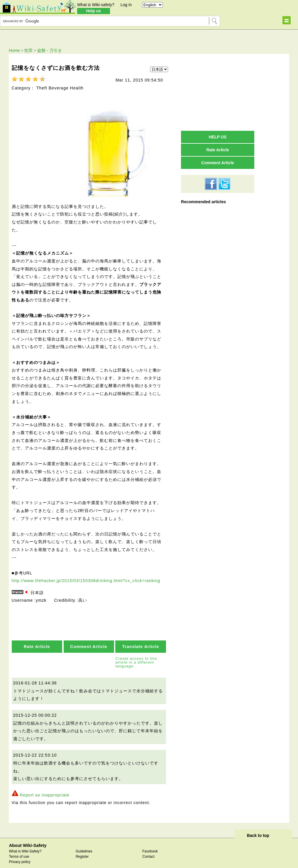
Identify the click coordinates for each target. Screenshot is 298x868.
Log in (126, 5)
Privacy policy (20, 855)
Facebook (150, 844)
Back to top (258, 828)
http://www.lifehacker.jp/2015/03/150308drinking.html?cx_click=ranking (86, 574)
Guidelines (84, 844)
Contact (148, 850)
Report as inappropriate (44, 788)
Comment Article (89, 640)
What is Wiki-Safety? (25, 844)
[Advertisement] (218, 92)
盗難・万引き (50, 50)
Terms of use (19, 850)
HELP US (218, 137)
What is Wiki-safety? (96, 5)
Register (82, 850)
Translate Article (141, 640)
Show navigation (287, 20)
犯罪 (28, 50)
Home (14, 50)
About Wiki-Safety (28, 838)
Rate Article (37, 640)
